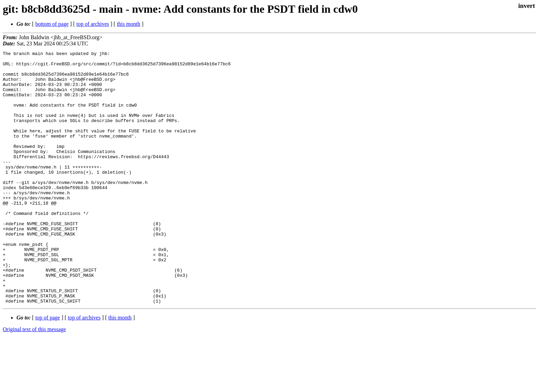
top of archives (93, 24)
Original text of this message (34, 380)
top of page (48, 368)
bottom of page (52, 24)
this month (129, 24)
